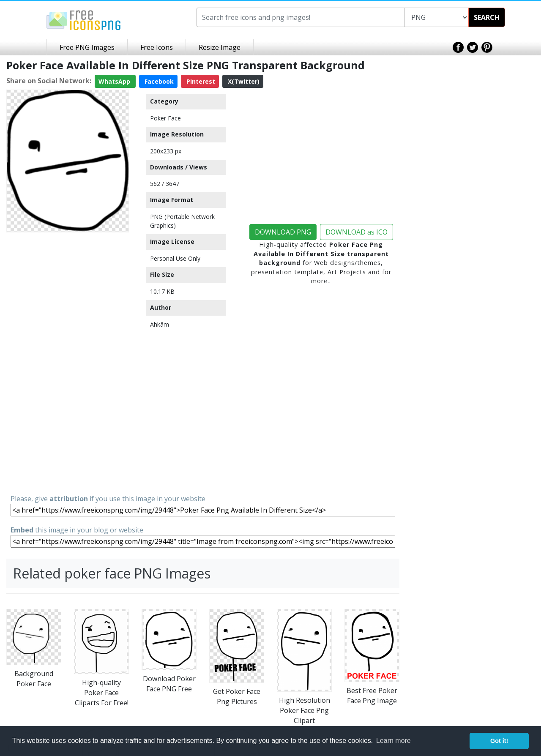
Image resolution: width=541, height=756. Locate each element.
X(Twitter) (243, 81)
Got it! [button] (499, 741)
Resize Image (220, 47)
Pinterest (200, 81)
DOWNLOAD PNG (283, 232)
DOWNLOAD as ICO (357, 232)
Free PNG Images (87, 47)
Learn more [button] (393, 741)
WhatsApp (115, 81)
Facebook (158, 81)
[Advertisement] (68, 363)
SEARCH (487, 17)
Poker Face (165, 118)
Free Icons (157, 47)
